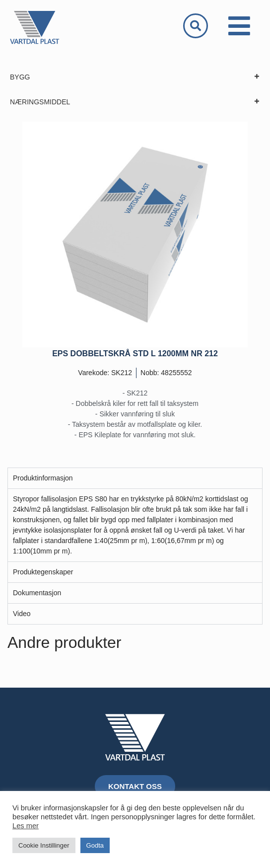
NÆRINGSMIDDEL (135, 102)
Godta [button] (95, 845)
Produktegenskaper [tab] (43, 572)
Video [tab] (22, 614)
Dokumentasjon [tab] (37, 593)
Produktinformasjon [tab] (43, 478)
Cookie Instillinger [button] (44, 845)
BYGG (135, 77)
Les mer (26, 826)
